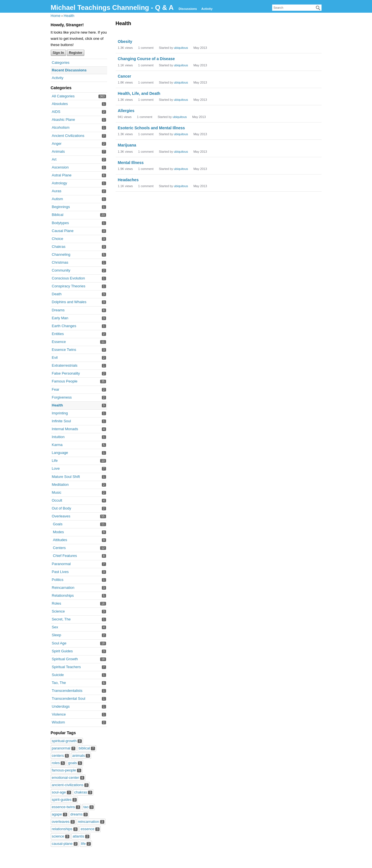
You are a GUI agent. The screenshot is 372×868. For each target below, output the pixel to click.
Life (55, 461)
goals (75, 763)
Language (60, 453)
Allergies (126, 111)
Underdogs (61, 706)
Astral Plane (62, 175)
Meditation (60, 485)
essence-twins (66, 807)
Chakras (59, 247)
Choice (58, 239)
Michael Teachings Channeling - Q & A (113, 7)
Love (56, 468)
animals (81, 756)
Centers (60, 548)
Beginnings (61, 207)
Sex (55, 627)
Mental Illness (131, 163)
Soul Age (59, 643)
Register (76, 53)
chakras (83, 792)
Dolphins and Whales (69, 302)
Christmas (60, 262)
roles (58, 763)
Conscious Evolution (69, 278)
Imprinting (60, 413)
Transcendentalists (67, 691)
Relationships (63, 595)
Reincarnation (63, 588)
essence (90, 829)
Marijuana (127, 145)
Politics (58, 580)
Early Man (60, 318)
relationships (65, 829)
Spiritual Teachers (66, 667)
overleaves (63, 822)
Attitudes (60, 540)
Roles (57, 603)
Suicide (58, 675)
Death (57, 294)
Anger (57, 144)
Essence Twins (64, 350)
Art (54, 159)
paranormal (64, 748)
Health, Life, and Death (139, 93)
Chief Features (65, 556)
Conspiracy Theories (69, 286)
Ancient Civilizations (68, 136)
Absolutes (60, 104)
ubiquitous (181, 48)
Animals (58, 151)
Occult (57, 500)
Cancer (125, 76)
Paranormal (61, 564)
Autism (58, 199)
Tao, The (59, 683)
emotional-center (68, 778)
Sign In (58, 53)
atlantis (81, 836)
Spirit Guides (62, 651)
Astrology (60, 183)
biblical (87, 748)
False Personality (66, 373)
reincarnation (91, 822)
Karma (57, 445)
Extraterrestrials (65, 365)
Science (58, 611)
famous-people (67, 770)
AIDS (56, 112)
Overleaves (61, 516)
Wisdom (59, 722)
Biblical (58, 215)
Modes (59, 532)
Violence (59, 714)
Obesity (125, 41)
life (86, 844)
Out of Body (62, 508)
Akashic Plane (63, 120)
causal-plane (65, 844)
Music (57, 492)
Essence (59, 342)
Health (58, 405)
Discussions (188, 9)
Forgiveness (62, 397)
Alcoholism (61, 127)
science (61, 836)
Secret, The (61, 619)
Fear (56, 389)
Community (61, 270)
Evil (55, 358)
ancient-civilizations (70, 785)
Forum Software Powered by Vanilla (186, 862)
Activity (207, 9)
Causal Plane (63, 231)
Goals (58, 524)
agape (60, 814)
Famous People (65, 381)
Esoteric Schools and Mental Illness (151, 128)
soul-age (61, 792)
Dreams (58, 310)
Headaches (128, 180)
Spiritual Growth (65, 659)
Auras (57, 191)
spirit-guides (64, 800)
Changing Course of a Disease (146, 59)
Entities (58, 334)
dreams (79, 814)
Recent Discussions (69, 70)
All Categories (63, 96)
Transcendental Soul (69, 698)
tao (89, 807)
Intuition (58, 437)
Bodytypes (60, 223)
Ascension (60, 167)
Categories (61, 63)
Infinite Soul (61, 421)
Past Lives (60, 572)
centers (60, 756)
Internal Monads (65, 429)
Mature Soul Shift (66, 477)
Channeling (61, 254)
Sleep (57, 635)
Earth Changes (64, 326)
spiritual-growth (67, 741)
